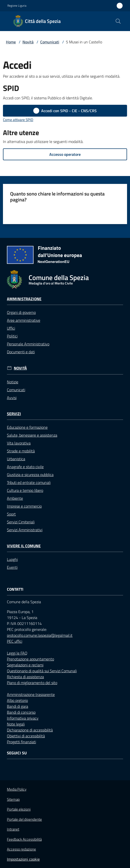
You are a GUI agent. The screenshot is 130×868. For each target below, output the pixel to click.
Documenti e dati (21, 352)
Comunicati (50, 42)
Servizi (14, 414)
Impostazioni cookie (23, 859)
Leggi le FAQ (17, 653)
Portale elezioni (19, 809)
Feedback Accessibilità (24, 839)
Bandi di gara (18, 706)
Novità (28, 42)
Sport (11, 514)
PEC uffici (15, 641)
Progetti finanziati (21, 742)
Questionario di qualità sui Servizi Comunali (42, 671)
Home (11, 42)
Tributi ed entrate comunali (29, 482)
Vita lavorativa (19, 443)
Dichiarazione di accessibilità (30, 730)
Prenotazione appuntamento (30, 659)
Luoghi (12, 559)
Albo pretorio (17, 700)
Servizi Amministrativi (25, 530)
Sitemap (13, 799)
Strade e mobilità (21, 451)
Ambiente (15, 498)
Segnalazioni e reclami (25, 665)
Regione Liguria (17, 6)
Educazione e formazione (27, 427)
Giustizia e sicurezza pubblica (30, 475)
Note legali (16, 724)
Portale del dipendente (24, 819)
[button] (118, 21)
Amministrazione (24, 299)
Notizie (13, 382)
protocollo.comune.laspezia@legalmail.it (40, 635)
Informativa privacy (23, 718)
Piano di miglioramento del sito (32, 683)
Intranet (13, 829)
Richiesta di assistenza (25, 677)
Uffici (11, 328)
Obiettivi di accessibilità (26, 736)
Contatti (15, 589)
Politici (12, 336)
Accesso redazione (21, 849)
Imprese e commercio (24, 506)
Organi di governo (21, 312)
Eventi (12, 567)
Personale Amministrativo (28, 344)
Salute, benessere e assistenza (32, 435)
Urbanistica (16, 459)
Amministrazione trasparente (31, 694)
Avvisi (12, 398)
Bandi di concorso (21, 712)
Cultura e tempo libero (25, 490)
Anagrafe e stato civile (25, 467)
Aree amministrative (24, 320)
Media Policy (17, 789)
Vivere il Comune (24, 546)
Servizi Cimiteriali (21, 522)
